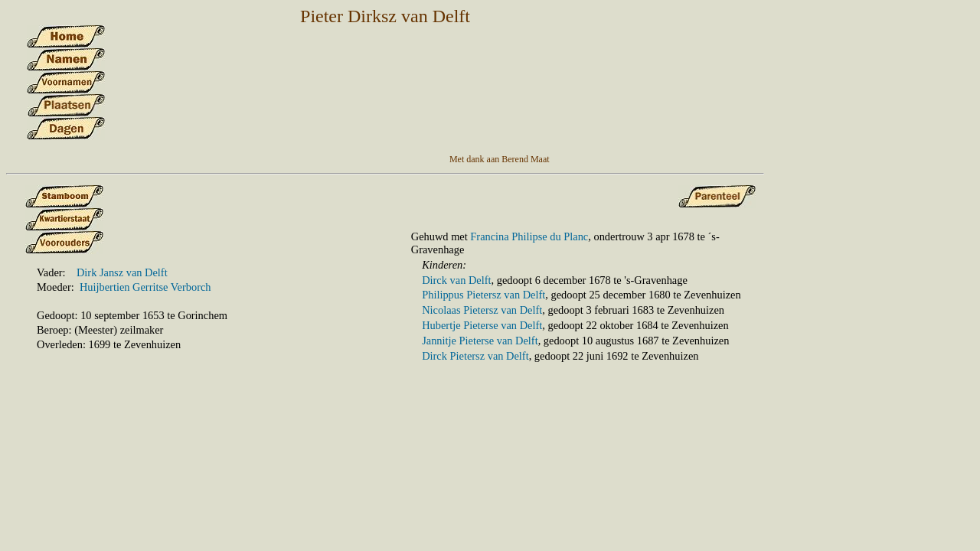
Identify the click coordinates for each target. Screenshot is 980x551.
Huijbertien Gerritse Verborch (145, 287)
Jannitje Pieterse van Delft (480, 341)
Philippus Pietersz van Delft (483, 295)
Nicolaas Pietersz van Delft (482, 310)
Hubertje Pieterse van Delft (482, 325)
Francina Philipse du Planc (529, 236)
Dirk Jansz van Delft (122, 272)
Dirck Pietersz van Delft (475, 356)
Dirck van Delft (456, 280)
